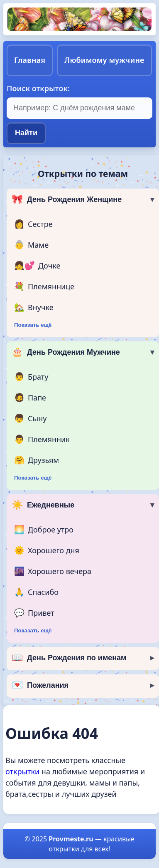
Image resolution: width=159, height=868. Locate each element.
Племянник (42, 439)
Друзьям (37, 460)
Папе (30, 398)
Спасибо (36, 592)
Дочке (37, 266)
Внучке (34, 307)
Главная (30, 60)
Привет (34, 613)
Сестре (33, 224)
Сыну (30, 418)
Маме (31, 245)
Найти (26, 133)
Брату (31, 377)
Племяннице (44, 286)
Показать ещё (33, 325)
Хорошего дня (47, 550)
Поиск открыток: (38, 88)
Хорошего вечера (53, 571)
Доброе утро (44, 530)
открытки (22, 771)
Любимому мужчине (104, 60)
